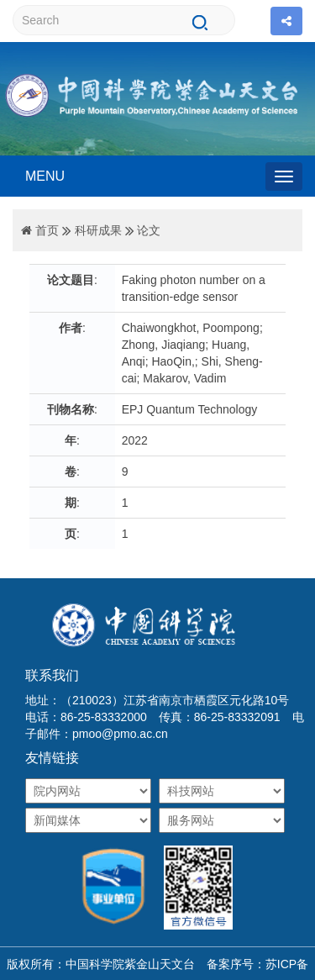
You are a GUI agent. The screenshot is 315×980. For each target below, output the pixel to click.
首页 (47, 230)
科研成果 (98, 230)
